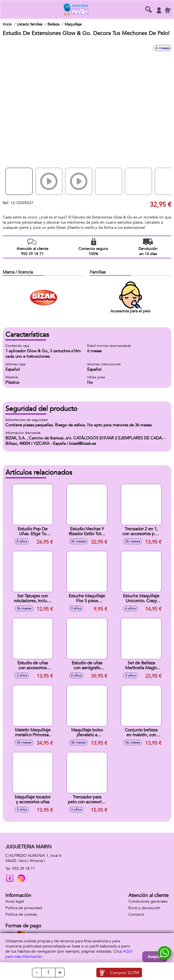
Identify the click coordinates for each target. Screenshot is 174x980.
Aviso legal (15, 901)
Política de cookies (21, 914)
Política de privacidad (24, 908)
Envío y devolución (144, 908)
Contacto (136, 914)
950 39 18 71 (24, 869)
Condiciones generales (148, 901)
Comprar (125, 973)
